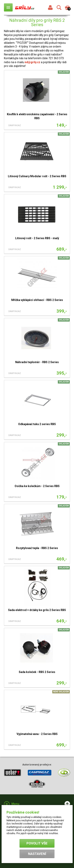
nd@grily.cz (32, 62)
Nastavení (37, 854)
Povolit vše (37, 843)
